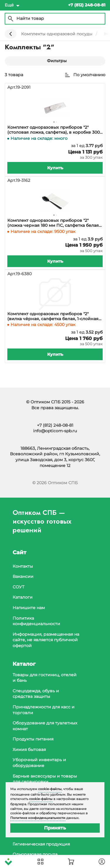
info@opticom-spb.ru (55, 431)
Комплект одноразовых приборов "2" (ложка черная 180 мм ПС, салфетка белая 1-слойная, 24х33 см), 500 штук (53, 223)
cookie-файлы (50, 789)
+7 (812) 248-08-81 (55, 425)
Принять (55, 828)
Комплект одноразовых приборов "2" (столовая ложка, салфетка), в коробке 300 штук (54, 130)
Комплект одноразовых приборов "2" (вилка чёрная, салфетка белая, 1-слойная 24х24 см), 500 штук (53, 316)
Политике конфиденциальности (38, 818)
